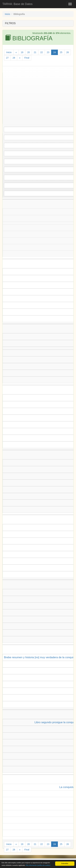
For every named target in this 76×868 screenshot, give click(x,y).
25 (61, 52)
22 (42, 52)
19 (22, 52)
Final (27, 58)
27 (7, 58)
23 (48, 52)
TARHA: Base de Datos (17, 4)
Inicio (7, 14)
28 (14, 58)
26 (68, 52)
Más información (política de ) (38, 866)
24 (55, 52)
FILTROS (10, 23)
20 (29, 52)
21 (35, 52)
